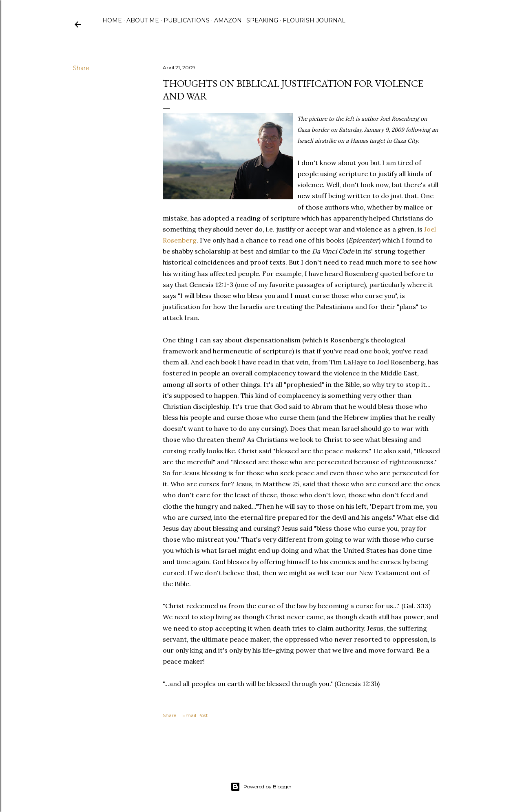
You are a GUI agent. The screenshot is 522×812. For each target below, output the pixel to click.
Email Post (195, 715)
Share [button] (81, 68)
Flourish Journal (314, 20)
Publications (187, 20)
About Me (143, 20)
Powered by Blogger (261, 787)
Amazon (228, 20)
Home (112, 20)
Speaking (262, 20)
